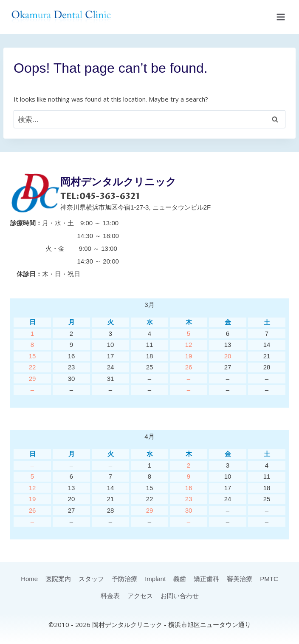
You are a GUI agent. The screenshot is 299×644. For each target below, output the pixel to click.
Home (29, 579)
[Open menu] (281, 17)
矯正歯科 (206, 579)
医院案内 (58, 579)
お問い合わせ (180, 596)
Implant (155, 579)
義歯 (180, 579)
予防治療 (124, 579)
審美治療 (240, 579)
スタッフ (91, 579)
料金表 (110, 596)
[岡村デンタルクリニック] (61, 17)
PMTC (269, 579)
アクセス (140, 596)
